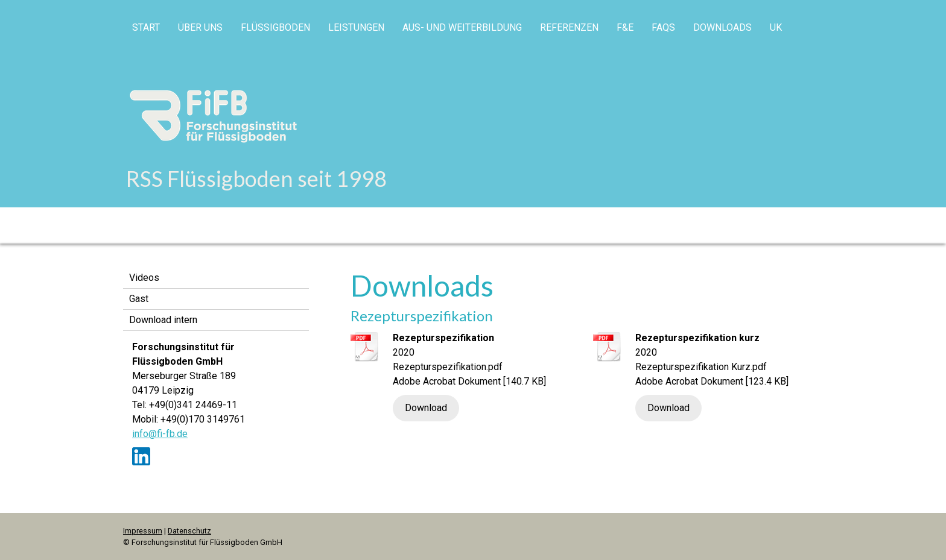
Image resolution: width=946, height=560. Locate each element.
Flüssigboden (275, 27)
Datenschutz (189, 531)
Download (426, 408)
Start (146, 27)
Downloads (722, 27)
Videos (144, 278)
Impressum (143, 531)
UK (776, 27)
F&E (625, 27)
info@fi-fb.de (160, 434)
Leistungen (356, 27)
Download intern (163, 320)
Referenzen (569, 27)
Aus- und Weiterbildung (462, 27)
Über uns (200, 27)
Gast (139, 299)
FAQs (663, 27)
